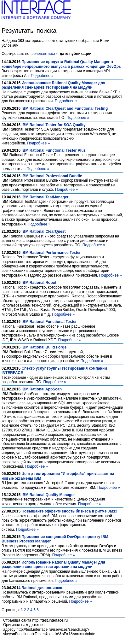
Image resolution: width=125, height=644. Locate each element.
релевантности (45, 54)
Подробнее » (42, 76)
